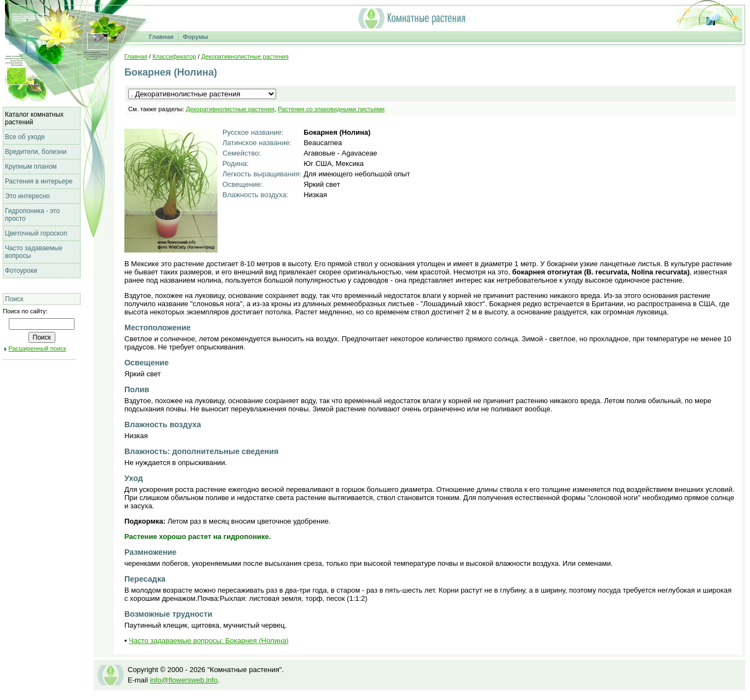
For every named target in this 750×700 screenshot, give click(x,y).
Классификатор (174, 56)
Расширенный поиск (37, 348)
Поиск (14, 299)
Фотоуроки (21, 271)
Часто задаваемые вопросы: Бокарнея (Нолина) (208, 641)
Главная (161, 37)
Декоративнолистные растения (245, 56)
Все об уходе (25, 137)
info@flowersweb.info (184, 680)
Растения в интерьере (39, 181)
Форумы (196, 37)
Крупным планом (31, 167)
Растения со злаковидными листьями (331, 109)
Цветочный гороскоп (36, 233)
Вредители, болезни (36, 152)
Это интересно (27, 196)
